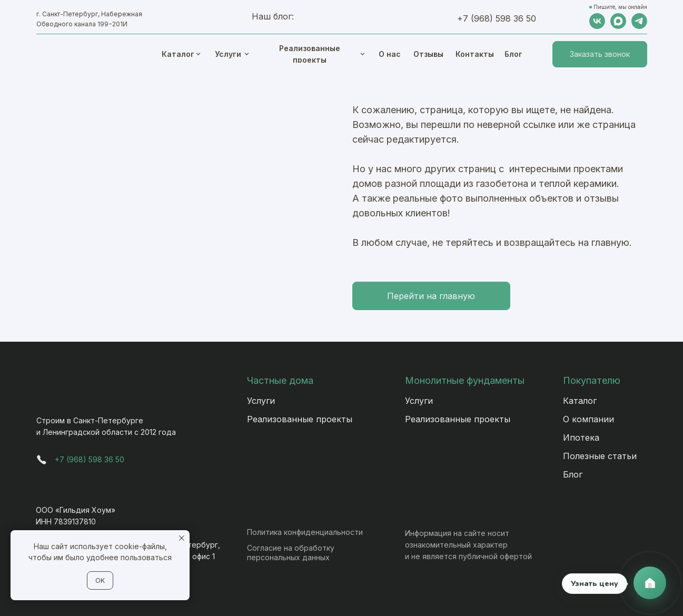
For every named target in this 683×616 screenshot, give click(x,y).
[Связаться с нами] (650, 583)
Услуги (261, 401)
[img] (363, 54)
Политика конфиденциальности (305, 532)
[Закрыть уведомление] (182, 538)
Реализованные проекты (300, 419)
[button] (600, 54)
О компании (588, 419)
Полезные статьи (600, 456)
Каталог (580, 401)
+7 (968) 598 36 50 (497, 18)
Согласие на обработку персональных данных (291, 553)
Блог (573, 474)
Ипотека (581, 438)
